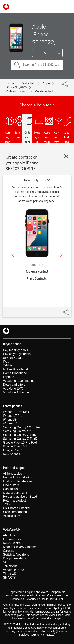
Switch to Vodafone (16, 555)
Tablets (8, 365)
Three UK (10, 574)
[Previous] (13, 255)
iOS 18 (46, 53)
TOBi (6, 504)
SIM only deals (13, 358)
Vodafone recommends (19, 381)
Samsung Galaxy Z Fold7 (20, 439)
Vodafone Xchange (16, 392)
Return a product (14, 500)
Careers (8, 551)
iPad (6, 362)
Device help (28, 83)
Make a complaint (15, 493)
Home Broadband (15, 373)
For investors (12, 539)
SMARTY (9, 578)
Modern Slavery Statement (21, 547)
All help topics (12, 474)
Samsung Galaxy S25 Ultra (21, 427)
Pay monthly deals (16, 350)
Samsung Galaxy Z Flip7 (20, 435)
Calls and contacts (17, 91)
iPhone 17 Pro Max (16, 412)
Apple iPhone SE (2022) (44, 34)
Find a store (11, 485)
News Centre (12, 543)
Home (10, 83)
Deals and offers (14, 385)
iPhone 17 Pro (13, 416)
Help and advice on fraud (20, 497)
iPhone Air (10, 420)
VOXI (7, 562)
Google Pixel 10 (14, 450)
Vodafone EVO (13, 388)
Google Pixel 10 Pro (17, 446)
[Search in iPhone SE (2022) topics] (37, 65)
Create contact (44, 91)
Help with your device (18, 477)
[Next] (61, 255)
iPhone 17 (10, 423)
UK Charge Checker (17, 508)
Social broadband (15, 512)
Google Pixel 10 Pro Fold (20, 443)
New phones (12, 454)
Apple (46, 83)
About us (9, 535)
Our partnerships (14, 558)
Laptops (8, 377)
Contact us (10, 489)
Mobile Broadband (15, 369)
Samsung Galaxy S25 (18, 431)
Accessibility (11, 516)
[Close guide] (66, 156)
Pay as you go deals (17, 354)
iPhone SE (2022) (16, 87)
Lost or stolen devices (18, 481)
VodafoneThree (13, 570)
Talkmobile (10, 566)
